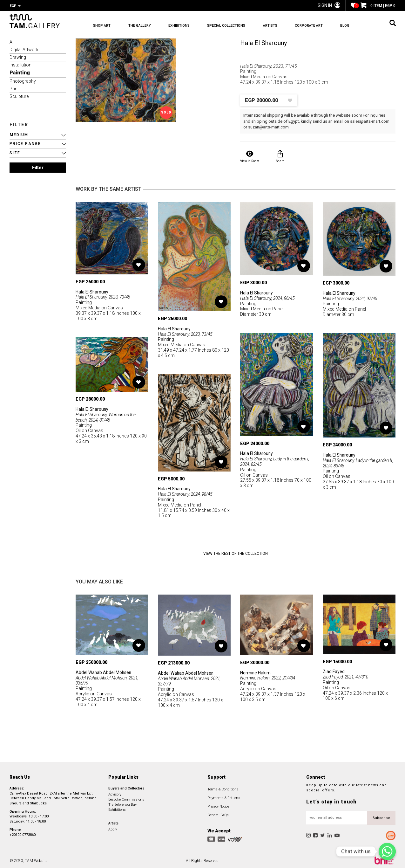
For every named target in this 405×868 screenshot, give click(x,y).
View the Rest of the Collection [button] (236, 553)
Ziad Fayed (334, 671)
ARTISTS (276, 26)
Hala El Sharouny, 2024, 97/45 (351, 298)
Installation (20, 64)
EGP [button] (15, 6)
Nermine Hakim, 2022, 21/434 (269, 677)
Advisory (115, 794)
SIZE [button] (15, 152)
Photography (23, 80)
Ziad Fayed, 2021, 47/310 (347, 676)
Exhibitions (117, 809)
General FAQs (218, 814)
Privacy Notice (218, 806)
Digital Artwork (24, 49)
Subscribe (381, 817)
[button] (38, 134)
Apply (113, 829)
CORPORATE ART (316, 26)
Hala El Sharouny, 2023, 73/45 (186, 334)
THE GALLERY (141, 26)
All (12, 41)
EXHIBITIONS (182, 26)
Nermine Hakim (256, 672)
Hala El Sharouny (263, 42)
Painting (20, 72)
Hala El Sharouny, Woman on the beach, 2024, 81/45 (106, 417)
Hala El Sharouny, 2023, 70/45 (104, 296)
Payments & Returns (224, 797)
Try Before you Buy (122, 804)
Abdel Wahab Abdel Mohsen (104, 672)
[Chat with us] (387, 851)
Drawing (18, 57)
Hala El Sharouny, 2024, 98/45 (186, 493)
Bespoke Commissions (126, 799)
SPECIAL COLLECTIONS (231, 26)
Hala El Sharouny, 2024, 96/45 (269, 298)
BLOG (354, 26)
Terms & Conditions (223, 789)
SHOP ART (102, 26)
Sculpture (19, 96)
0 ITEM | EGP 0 (378, 6)
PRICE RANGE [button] (25, 143)
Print (14, 88)
